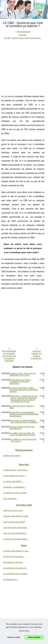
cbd (6, 96)
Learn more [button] (24, 631)
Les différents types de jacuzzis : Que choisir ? (24, 440)
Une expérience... (10, 499)
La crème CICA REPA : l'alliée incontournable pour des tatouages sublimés (24, 390)
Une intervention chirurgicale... (16, 528)
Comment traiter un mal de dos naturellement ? (22, 428)
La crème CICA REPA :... (13, 481)
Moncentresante (24, 32)
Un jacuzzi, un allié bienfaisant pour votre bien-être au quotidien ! (24, 421)
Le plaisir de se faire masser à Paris (22, 407)
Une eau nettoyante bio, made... (16, 516)
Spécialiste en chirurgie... (14, 562)
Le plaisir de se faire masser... (15, 493)
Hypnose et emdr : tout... (13, 510)
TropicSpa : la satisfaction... (14, 487)
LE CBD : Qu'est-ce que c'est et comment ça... (23, 38)
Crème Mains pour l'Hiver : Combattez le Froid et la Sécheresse (20, 382)
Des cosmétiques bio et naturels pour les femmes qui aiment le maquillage (9, 356)
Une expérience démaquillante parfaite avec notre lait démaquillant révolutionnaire (24, 414)
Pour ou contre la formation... (15, 533)
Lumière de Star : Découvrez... (16, 470)
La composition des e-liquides (15, 574)
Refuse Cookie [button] (14, 637)
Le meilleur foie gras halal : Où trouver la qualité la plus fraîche (22, 434)
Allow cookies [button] (34, 637)
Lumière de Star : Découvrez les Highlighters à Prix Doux (23, 374)
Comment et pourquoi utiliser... (16, 539)
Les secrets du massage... (14, 557)
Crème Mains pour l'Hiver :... (15, 476)
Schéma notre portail (12, 456)
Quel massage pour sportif (14, 522)
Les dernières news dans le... (15, 568)
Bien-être (23, 35)
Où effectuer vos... (11, 579)
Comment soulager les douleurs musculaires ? (36, 355)
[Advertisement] (24, 65)
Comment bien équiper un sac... (16, 551)
